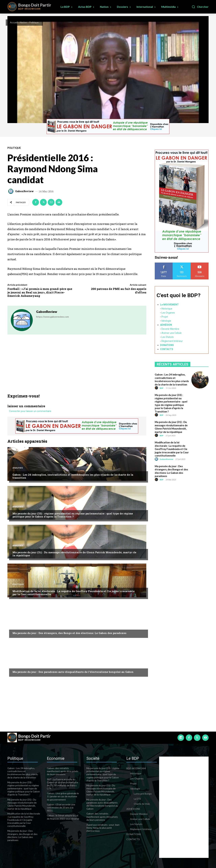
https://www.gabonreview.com (52, 317)
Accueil (14, 22)
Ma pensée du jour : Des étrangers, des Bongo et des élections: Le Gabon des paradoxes (69, 633)
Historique (167, 309)
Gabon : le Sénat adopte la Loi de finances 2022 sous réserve (63, 817)
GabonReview (24, 191)
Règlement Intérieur (172, 341)
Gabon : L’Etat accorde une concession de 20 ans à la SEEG (61, 807)
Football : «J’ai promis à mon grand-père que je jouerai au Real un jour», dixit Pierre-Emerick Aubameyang (40, 292)
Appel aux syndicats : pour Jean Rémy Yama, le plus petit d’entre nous (103, 828)
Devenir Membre (170, 329)
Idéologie (166, 321)
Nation (23, 22)
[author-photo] (157, 388)
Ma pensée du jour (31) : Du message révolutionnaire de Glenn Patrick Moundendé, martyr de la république (74, 554)
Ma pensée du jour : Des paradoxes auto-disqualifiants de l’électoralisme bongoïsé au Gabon (73, 672)
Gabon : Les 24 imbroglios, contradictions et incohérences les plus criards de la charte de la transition (73, 476)
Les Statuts (168, 337)
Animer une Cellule (172, 333)
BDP (161, 388)
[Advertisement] (77, 368)
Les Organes (168, 313)
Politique (34, 22)
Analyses (18, 468)
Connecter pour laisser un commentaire (30, 411)
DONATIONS (167, 345)
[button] (200, 7)
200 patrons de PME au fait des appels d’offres (119, 290)
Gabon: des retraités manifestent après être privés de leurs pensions (63, 771)
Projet (165, 317)
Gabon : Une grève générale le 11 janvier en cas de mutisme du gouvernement (63, 796)
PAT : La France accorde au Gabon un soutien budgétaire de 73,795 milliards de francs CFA (62, 784)
